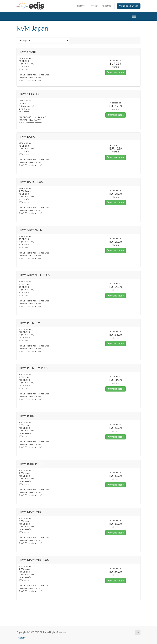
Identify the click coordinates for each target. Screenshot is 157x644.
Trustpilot (21, 638)
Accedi (94, 6)
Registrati (106, 6)
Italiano (82, 6)
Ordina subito (116, 72)
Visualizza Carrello (129, 6)
